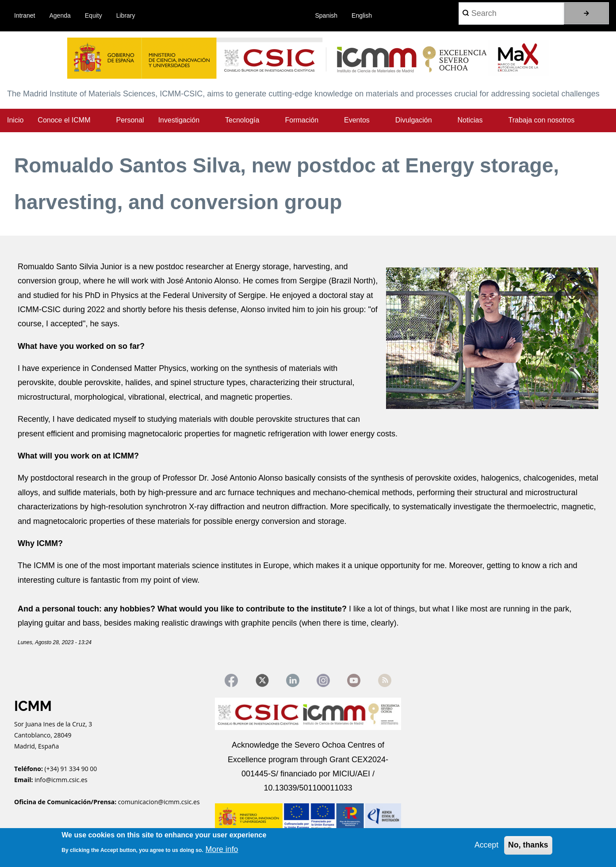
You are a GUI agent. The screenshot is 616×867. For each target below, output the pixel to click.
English (362, 15)
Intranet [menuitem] (25, 15)
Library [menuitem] (126, 15)
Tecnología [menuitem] (242, 120)
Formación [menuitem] (302, 120)
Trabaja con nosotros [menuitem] (541, 120)
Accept (486, 845)
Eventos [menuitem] (357, 120)
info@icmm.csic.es (62, 780)
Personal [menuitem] (130, 120)
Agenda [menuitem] (60, 15)
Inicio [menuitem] (15, 120)
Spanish (327, 15)
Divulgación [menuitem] (414, 120)
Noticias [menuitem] (470, 120)
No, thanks (528, 845)
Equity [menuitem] (94, 15)
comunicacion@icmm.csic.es (159, 803)
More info (222, 849)
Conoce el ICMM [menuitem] (64, 120)
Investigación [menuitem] (179, 120)
